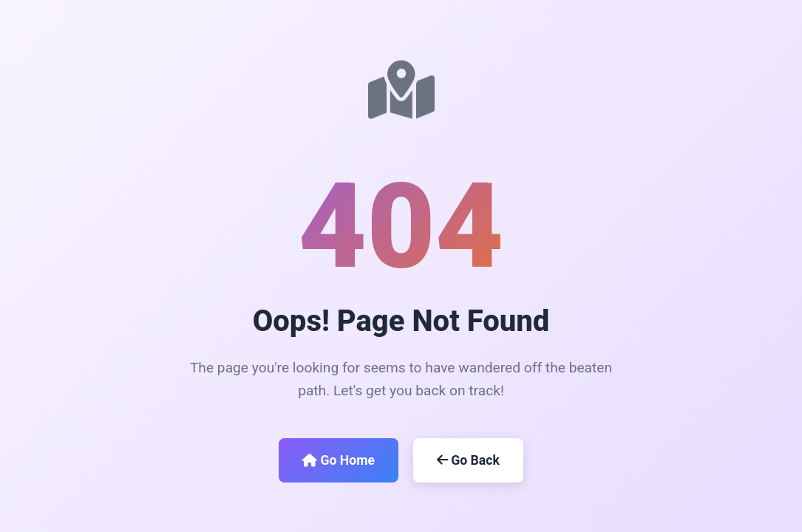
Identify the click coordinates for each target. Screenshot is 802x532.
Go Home (339, 460)
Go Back (468, 460)
